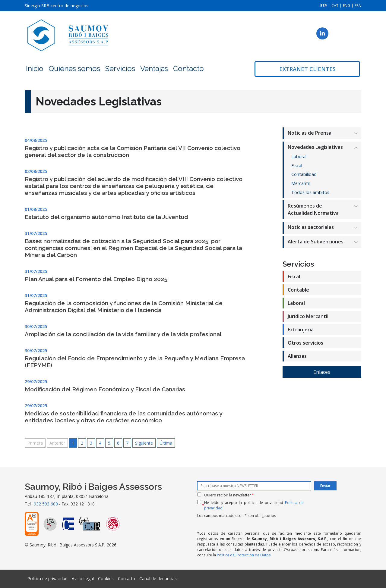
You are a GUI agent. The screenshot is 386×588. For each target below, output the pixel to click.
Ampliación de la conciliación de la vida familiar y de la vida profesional (123, 334)
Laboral (299, 156)
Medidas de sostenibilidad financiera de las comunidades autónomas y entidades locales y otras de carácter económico (123, 417)
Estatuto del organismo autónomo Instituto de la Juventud (106, 217)
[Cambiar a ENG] (346, 6)
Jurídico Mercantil (308, 316)
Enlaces (322, 372)
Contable (298, 290)
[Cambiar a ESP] (324, 6)
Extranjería (301, 330)
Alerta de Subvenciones (316, 242)
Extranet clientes (307, 69)
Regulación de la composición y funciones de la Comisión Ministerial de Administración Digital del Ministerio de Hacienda (124, 307)
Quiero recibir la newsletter (229, 495)
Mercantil (301, 183)
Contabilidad (304, 174)
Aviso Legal (83, 579)
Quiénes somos (74, 69)
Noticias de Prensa (310, 133)
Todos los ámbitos (310, 192)
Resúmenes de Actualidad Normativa (313, 209)
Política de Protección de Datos (244, 555)
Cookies (106, 579)
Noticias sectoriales (311, 227)
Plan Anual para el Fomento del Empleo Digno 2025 (96, 279)
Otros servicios (305, 343)
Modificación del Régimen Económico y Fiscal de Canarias (105, 389)
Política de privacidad (48, 579)
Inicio (35, 69)
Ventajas (154, 69)
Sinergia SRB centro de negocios (57, 6)
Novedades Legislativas (315, 147)
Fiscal (297, 166)
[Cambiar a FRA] (358, 6)
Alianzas (297, 356)
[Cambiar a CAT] (335, 6)
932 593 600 (46, 504)
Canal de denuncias (158, 579)
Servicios (120, 69)
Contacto (188, 69)
